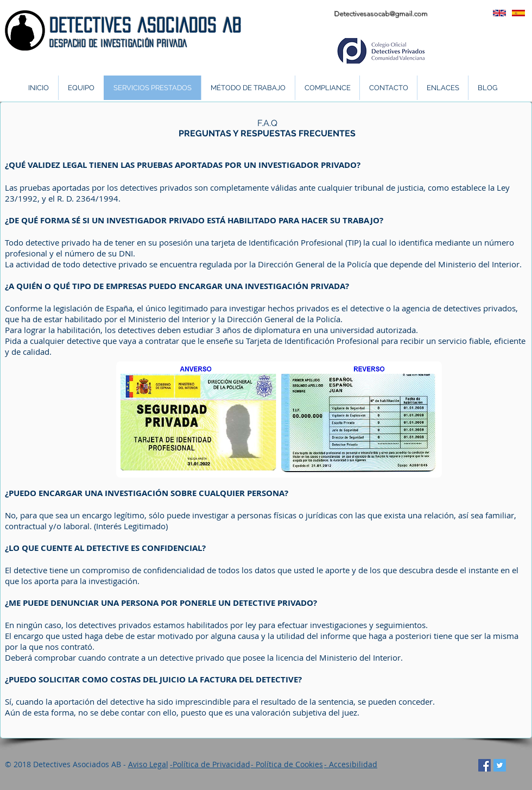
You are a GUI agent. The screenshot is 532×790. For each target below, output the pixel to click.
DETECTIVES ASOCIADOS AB (145, 25)
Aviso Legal (148, 764)
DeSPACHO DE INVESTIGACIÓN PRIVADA (118, 43)
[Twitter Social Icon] (500, 765)
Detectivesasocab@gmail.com (381, 14)
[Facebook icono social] (484, 765)
